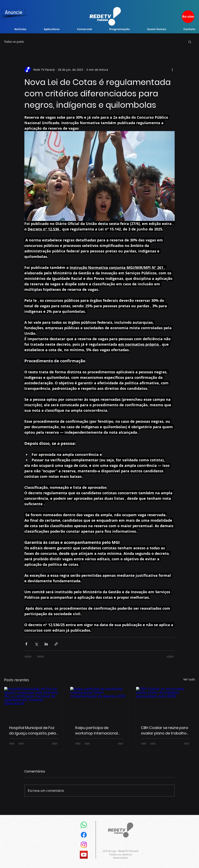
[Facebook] (84, 835)
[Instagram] (84, 845)
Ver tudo (189, 679)
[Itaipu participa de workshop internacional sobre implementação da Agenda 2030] (100, 703)
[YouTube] (84, 855)
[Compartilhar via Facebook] (26, 644)
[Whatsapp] (84, 825)
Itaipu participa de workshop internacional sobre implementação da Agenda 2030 (98, 731)
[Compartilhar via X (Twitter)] (36, 644)
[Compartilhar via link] (56, 644)
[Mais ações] (172, 70)
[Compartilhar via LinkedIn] (46, 644)
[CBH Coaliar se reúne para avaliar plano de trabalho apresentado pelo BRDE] (165, 703)
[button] (190, 42)
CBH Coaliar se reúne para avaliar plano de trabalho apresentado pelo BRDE (164, 731)
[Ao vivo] (188, 17)
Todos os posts (14, 42)
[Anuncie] (14, 12)
